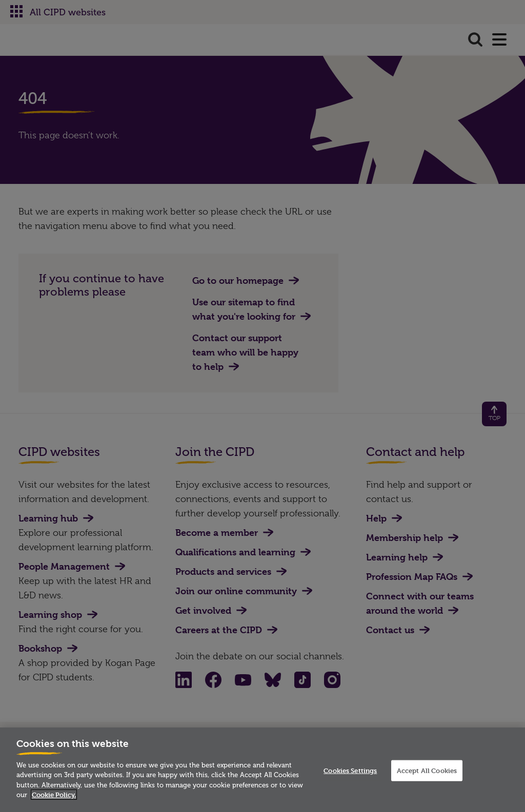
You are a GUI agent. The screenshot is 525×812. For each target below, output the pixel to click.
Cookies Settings (350, 770)
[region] (262, 770)
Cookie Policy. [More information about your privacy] (54, 795)
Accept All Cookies (427, 770)
